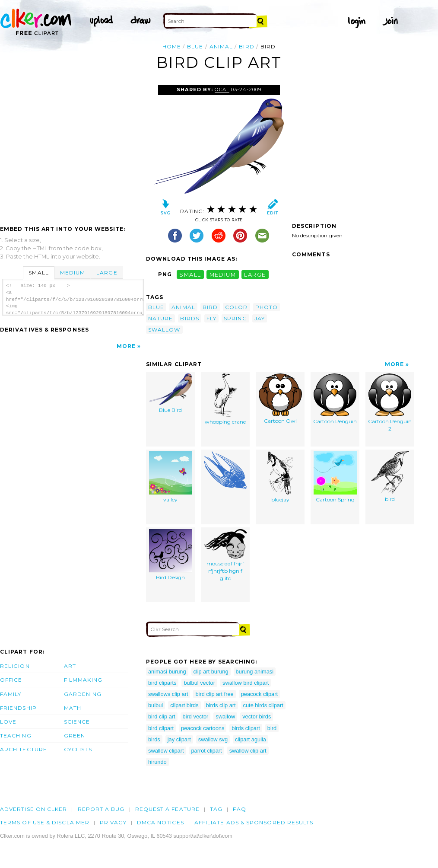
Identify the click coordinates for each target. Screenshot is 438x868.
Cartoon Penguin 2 (390, 403)
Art (70, 666)
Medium (73, 273)
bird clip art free (214, 694)
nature (160, 318)
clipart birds (184, 705)
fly (211, 318)
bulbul (156, 705)
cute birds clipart (263, 705)
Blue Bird (171, 394)
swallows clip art (168, 694)
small (190, 274)
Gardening (83, 694)
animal (221, 46)
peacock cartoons (203, 728)
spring (235, 318)
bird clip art (162, 716)
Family (11, 694)
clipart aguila (251, 739)
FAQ (239, 809)
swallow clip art (248, 751)
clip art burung (211, 672)
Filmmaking (83, 680)
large (255, 274)
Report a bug (101, 809)
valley (171, 477)
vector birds (257, 716)
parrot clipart (207, 751)
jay (260, 318)
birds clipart (246, 728)
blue (195, 46)
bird (246, 46)
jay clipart (179, 739)
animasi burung (167, 672)
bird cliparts (162, 683)
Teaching (16, 736)
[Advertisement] (73, 150)
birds (189, 318)
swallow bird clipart (246, 683)
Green (75, 736)
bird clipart (161, 728)
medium (223, 274)
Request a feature (167, 809)
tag (216, 809)
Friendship (18, 708)
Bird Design (171, 555)
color (236, 307)
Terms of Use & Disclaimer (45, 822)
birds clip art (221, 705)
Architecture (24, 749)
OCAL (222, 89)
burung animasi (255, 672)
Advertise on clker (33, 809)
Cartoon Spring (335, 477)
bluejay (280, 477)
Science (77, 722)
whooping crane (225, 399)
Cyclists (78, 749)
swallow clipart (166, 751)
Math (73, 708)
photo (267, 307)
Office (11, 680)
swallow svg (213, 739)
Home (172, 46)
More (126, 346)
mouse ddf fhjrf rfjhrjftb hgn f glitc (225, 555)
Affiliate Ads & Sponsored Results (254, 822)
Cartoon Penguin (335, 399)
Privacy (113, 822)
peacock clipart (259, 694)
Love (8, 722)
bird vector (196, 716)
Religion (15, 666)
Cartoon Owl (280, 399)
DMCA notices (160, 822)
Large (107, 273)
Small (38, 273)
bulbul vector (199, 683)
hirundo (157, 762)
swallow (164, 330)
